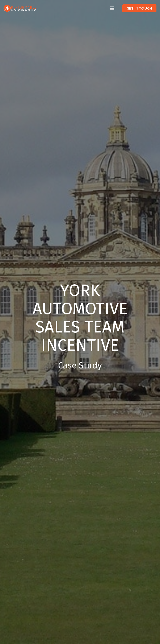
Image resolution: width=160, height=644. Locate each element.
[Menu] (112, 8)
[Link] (20, 8)
